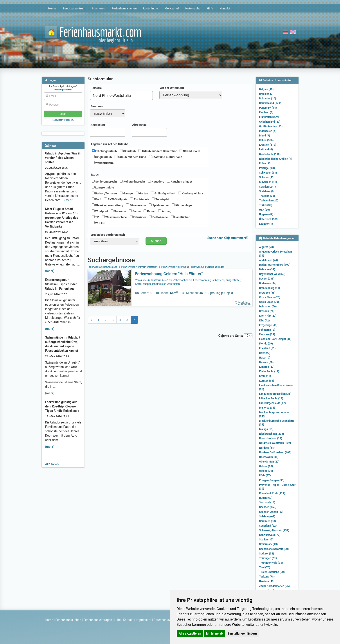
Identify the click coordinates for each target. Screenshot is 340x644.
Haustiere (156, 181)
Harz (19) (265, 358)
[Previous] (91, 320)
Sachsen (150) (268, 507)
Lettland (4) (266, 149)
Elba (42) (264, 321)
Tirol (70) (265, 567)
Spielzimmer (159, 205)
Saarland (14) (267, 502)
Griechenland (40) (270, 122)
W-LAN (98, 223)
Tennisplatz (161, 199)
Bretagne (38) (267, 293)
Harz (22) (265, 353)
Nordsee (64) (267, 448)
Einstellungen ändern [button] (242, 633)
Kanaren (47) (267, 367)
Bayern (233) (267, 279)
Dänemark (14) (268, 108)
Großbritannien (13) (271, 126)
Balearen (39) (267, 269)
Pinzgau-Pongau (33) (272, 480)
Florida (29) (266, 344)
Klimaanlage (182, 205)
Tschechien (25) (269, 201)
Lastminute (150, 8)
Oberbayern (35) (269, 457)
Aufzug (165, 211)
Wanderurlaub (103, 163)
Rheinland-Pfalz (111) (272, 493)
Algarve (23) (267, 247)
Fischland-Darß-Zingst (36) (275, 339)
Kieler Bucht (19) (269, 371)
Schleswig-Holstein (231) (274, 530)
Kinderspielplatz (191, 193)
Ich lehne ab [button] (214, 633)
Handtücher (180, 217)
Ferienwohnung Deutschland (103, 267)
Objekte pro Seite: (235, 336)
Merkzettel (172, 8)
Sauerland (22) (268, 526)
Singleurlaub (102, 157)
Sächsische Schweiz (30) (274, 549)
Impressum (144, 620)
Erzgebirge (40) (268, 325)
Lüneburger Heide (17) (273, 403)
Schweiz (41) (267, 177)
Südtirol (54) (267, 554)
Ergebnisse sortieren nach (108, 235)
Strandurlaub (190, 151)
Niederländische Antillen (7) (276, 159)
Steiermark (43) (269, 544)
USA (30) (265, 210)
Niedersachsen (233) (272, 434)
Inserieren (99, 8)
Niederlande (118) (270, 154)
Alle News (52, 464)
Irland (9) (265, 136)
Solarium (118, 211)
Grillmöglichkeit (163, 193)
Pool (96, 199)
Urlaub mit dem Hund (130, 157)
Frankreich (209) (269, 117)
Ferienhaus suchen (124, 8)
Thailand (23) (267, 196)
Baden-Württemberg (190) (275, 265)
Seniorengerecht (104, 181)
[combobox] (121, 95)
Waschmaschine (114, 217)
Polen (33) (265, 163)
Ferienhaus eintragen (98, 620)
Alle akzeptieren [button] (190, 633)
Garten (142, 193)
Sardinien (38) (268, 521)
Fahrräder (138, 217)
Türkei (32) (266, 205)
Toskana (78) (267, 577)
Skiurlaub (128, 151)
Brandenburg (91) (270, 288)
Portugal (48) (267, 168)
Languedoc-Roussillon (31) (275, 394)
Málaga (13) (266, 429)
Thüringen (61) (268, 558)
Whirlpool (100, 211)
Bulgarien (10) (268, 99)
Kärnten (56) (267, 381)
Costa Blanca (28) (270, 297)
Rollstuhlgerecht (132, 181)
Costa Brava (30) (269, 302)
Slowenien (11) (268, 182)
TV (95, 217)
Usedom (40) (267, 581)
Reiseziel (97, 88)
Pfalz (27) (265, 475)
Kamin (149, 211)
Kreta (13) (265, 376)
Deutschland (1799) (271, 103)
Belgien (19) (266, 89)
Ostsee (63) (266, 466)
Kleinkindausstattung (108, 205)
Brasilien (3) (266, 94)
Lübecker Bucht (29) (271, 398)
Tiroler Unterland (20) (272, 572)
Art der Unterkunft (172, 88)
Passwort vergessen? (63, 120)
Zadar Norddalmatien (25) (274, 586)
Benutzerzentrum (74, 8)
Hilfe (210, 8)
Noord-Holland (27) (271, 438)
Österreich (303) (269, 219)
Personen (97, 106)
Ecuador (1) (266, 224)
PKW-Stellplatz (116, 199)
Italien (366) (266, 140)
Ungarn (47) (266, 214)
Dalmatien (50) (268, 307)
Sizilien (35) (266, 540)
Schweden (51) (268, 173)
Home (52, 8)
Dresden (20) (267, 311)
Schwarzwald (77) (270, 535)
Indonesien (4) (268, 131)
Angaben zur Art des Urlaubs (110, 144)
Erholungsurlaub (104, 151)
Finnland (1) (266, 112)
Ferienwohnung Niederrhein (174, 267)
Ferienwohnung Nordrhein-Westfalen (138, 267)
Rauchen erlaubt (180, 181)
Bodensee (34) (268, 283)
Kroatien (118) (268, 145)
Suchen (156, 241)
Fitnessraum (136, 205)
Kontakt (225, 8)
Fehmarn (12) (267, 330)
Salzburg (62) (267, 517)
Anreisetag (98, 125)
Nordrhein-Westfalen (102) (275, 443)
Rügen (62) (266, 498)
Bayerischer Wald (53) (272, 274)
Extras (95, 175)
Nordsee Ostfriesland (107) (275, 452)
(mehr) (69, 200)
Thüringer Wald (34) (271, 563)
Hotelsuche (193, 8)
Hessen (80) (266, 362)
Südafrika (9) (267, 191)
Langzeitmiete (103, 187)
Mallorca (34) (267, 408)
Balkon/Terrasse (104, 193)
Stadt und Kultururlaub (166, 157)
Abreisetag (139, 125)
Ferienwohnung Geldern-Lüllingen (207, 267)
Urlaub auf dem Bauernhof (158, 151)
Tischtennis (140, 199)
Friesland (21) (267, 348)
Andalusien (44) (269, 260)
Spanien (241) (268, 187)
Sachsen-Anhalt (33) (271, 512)
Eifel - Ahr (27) (268, 316)
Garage (126, 193)
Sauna (135, 211)
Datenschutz (162, 620)
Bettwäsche (158, 217)
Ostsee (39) (266, 471)
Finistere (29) (267, 334)
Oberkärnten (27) (269, 462)
